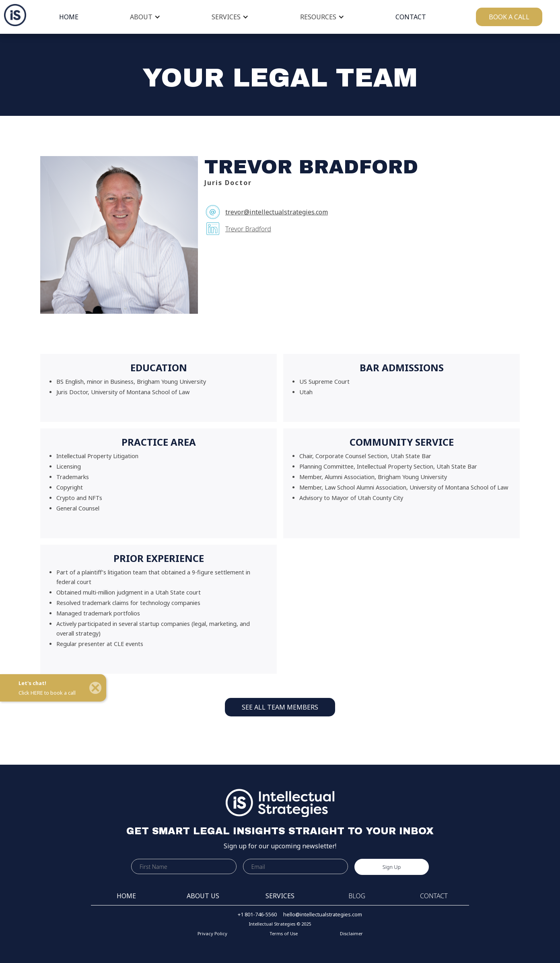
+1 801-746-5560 (257, 914)
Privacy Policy (212, 933)
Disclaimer (351, 933)
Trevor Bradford (248, 229)
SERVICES (226, 17)
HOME (69, 17)
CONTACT (411, 17)
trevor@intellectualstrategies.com (277, 212)
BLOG (357, 896)
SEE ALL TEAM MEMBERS (280, 707)
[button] (145, 17)
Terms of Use (284, 933)
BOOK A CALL (509, 17)
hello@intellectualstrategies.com (323, 914)
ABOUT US (203, 896)
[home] (13, 15)
